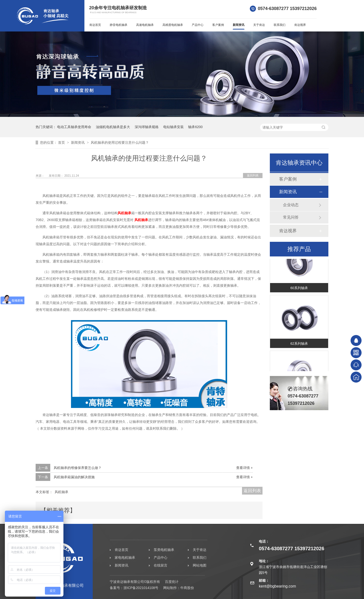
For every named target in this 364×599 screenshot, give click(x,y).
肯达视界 (300, 25)
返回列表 (253, 175)
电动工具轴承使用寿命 (74, 127)
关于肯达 (259, 25)
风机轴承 (124, 213)
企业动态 (291, 205)
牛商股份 (187, 588)
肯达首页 (95, 25)
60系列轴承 (299, 290)
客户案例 (218, 25)
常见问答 (291, 217)
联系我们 (280, 25)
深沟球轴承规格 (147, 127)
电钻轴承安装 (173, 127)
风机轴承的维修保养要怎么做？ (78, 468)
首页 (62, 142)
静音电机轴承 (119, 25)
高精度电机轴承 (173, 25)
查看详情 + (244, 468)
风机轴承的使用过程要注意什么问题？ (120, 142)
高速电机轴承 (145, 25)
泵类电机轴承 (164, 550)
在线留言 (161, 565)
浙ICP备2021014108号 (141, 588)
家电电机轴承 (125, 558)
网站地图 (200, 565)
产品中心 (198, 25)
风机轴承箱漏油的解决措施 (74, 477)
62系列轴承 (299, 346)
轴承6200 (195, 127)
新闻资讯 (239, 25)
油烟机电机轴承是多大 (113, 127)
